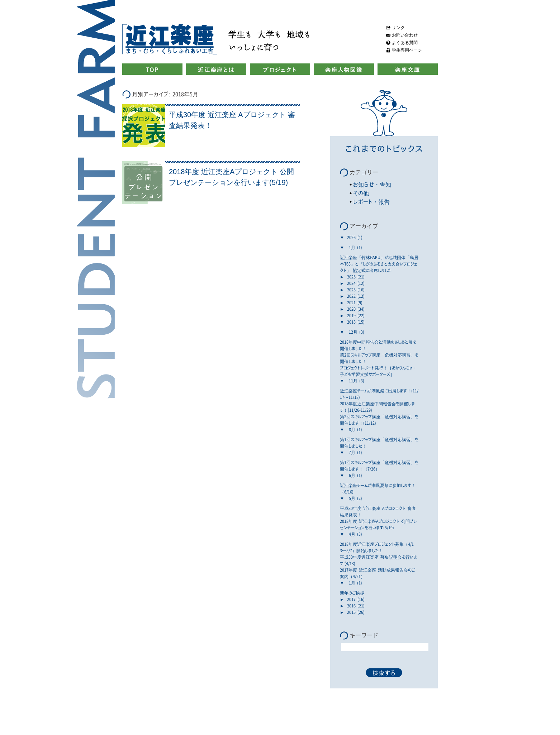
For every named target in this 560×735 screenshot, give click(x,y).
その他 (361, 193)
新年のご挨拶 (352, 593)
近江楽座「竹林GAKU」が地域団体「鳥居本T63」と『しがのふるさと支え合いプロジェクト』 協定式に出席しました (379, 264)
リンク (398, 28)
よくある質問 (405, 43)
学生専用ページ (407, 50)
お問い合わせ (405, 35)
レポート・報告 (371, 202)
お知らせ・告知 (372, 184)
